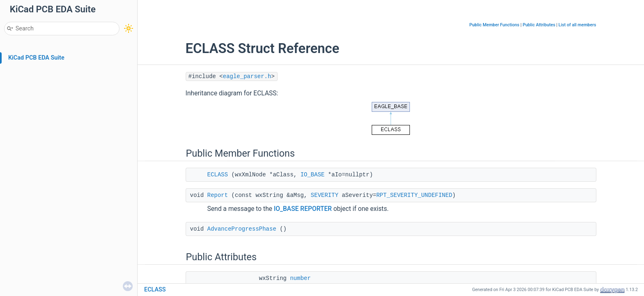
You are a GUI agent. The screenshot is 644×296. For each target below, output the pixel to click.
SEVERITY (325, 195)
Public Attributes (539, 25)
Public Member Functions (494, 25)
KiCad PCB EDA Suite (36, 58)
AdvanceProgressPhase (242, 229)
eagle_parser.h (247, 76)
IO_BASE (312, 175)
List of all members (577, 25)
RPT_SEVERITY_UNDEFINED (414, 195)
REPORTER (316, 209)
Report (218, 195)
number (300, 278)
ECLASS (218, 175)
